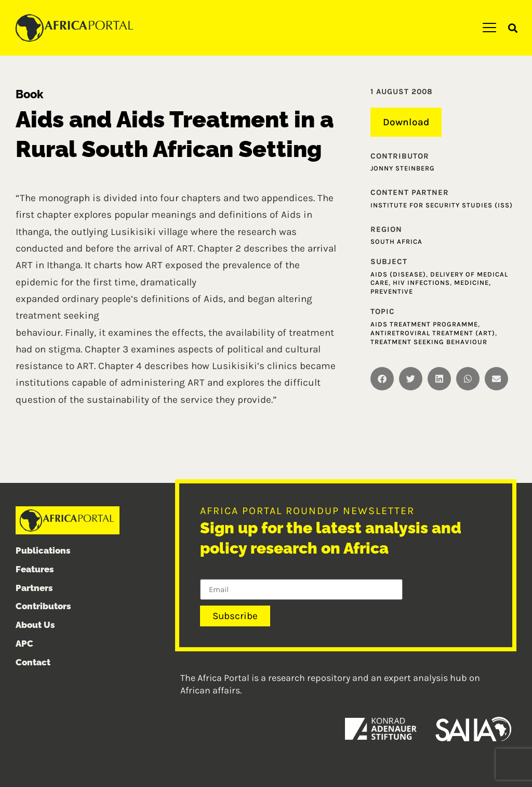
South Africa (396, 241)
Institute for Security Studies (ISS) (442, 205)
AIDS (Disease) (398, 274)
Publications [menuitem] (43, 550)
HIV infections (421, 283)
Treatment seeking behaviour (429, 342)
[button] (513, 28)
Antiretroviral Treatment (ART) (433, 333)
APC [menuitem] (24, 644)
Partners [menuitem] (34, 588)
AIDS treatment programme (424, 324)
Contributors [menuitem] (43, 607)
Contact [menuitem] (33, 662)
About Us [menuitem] (35, 625)
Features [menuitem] (35, 569)
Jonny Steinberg (403, 168)
